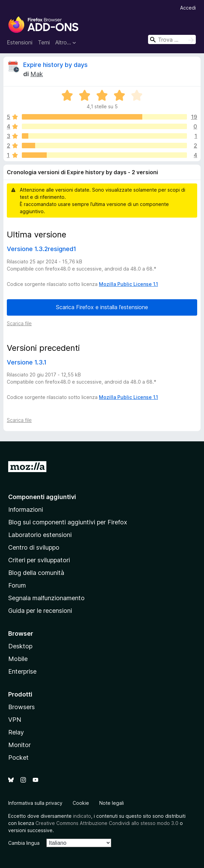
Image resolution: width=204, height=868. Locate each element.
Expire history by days (55, 65)
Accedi (188, 8)
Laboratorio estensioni (40, 535)
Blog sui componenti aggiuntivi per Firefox (68, 522)
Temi (44, 42)
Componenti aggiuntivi (42, 497)
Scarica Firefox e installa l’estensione (102, 307)
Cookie (81, 803)
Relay (16, 732)
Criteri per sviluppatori (39, 560)
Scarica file (19, 323)
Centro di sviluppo (34, 547)
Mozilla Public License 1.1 (128, 284)
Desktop (20, 646)
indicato (82, 816)
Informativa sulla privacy (35, 803)
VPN (15, 720)
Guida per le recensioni (40, 611)
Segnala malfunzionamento (46, 598)
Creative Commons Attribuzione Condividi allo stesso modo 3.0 (107, 823)
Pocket (18, 757)
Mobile (18, 659)
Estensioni (20, 42)
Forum (17, 585)
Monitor (19, 745)
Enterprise (22, 671)
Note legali (112, 803)
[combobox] (172, 39)
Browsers (21, 707)
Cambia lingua (24, 843)
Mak (37, 74)
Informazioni (26, 509)
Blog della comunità (36, 573)
